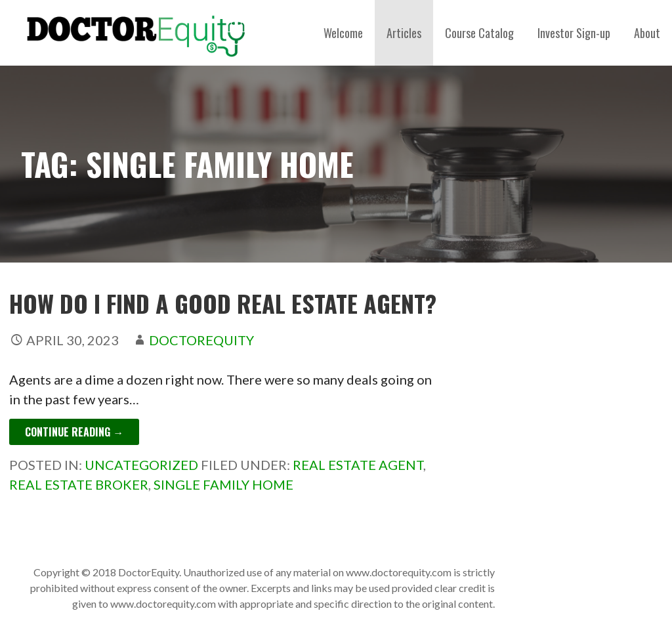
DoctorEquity (201, 340)
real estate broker (79, 484)
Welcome (343, 33)
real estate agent (358, 465)
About (647, 33)
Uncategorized (141, 465)
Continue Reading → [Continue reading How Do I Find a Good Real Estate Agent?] (74, 432)
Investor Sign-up (574, 33)
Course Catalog (479, 33)
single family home (223, 484)
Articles (404, 33)
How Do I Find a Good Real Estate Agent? (223, 303)
